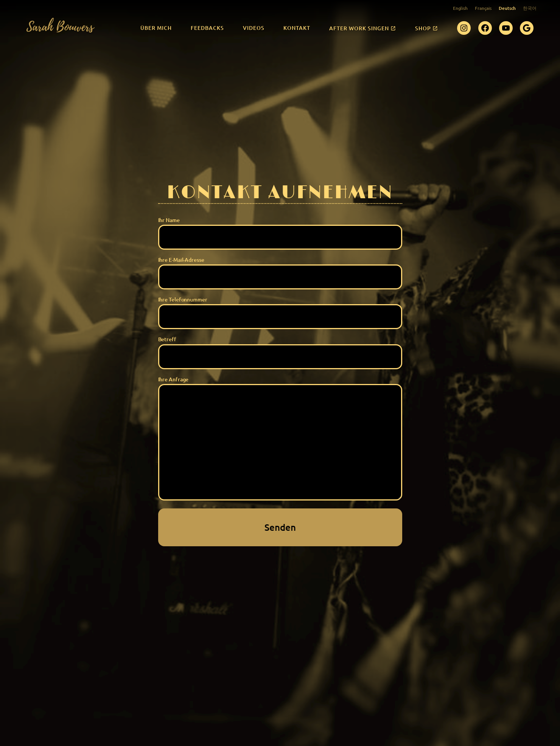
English (460, 8)
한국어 (530, 8)
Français (483, 8)
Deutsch (507, 8)
